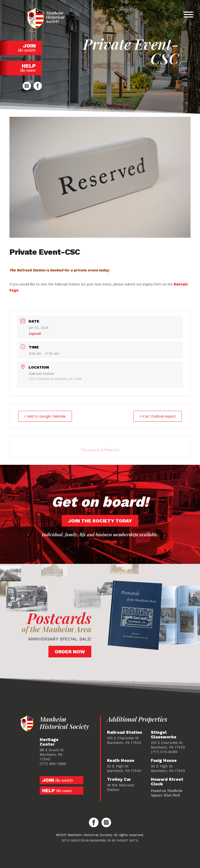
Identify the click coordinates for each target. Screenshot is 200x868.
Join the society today (100, 521)
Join (21, 48)
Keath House (121, 760)
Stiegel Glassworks (164, 734)
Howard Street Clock (167, 781)
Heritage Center (49, 742)
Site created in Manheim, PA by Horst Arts (100, 840)
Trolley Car (119, 779)
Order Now (70, 651)
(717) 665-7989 (53, 764)
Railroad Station (125, 732)
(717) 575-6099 (164, 752)
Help (21, 68)
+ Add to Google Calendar (47, 416)
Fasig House (164, 760)
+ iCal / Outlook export (155, 416)
